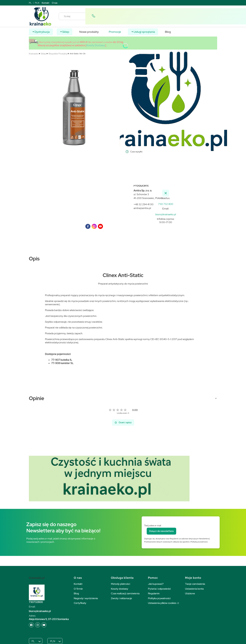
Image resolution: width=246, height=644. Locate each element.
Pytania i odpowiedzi (159, 589)
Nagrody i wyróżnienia (86, 598)
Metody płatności (121, 584)
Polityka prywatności (159, 598)
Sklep (43, 54)
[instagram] (94, 226)
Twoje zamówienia (195, 584)
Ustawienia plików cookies (162, 603)
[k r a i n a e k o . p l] (166, 204)
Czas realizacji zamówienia (125, 593)
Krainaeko (34, 54)
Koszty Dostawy (96, 45)
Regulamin (154, 593)
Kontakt (45, 3)
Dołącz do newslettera (161, 531)
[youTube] (100, 226)
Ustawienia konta (194, 589)
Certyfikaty (80, 603)
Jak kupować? (156, 584)
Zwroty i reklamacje (122, 598)
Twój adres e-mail (153, 525)
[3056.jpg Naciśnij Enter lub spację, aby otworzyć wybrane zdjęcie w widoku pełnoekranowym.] (75, 103)
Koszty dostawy (120, 589)
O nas (55, 3)
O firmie (78, 589)
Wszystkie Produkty (58, 54)
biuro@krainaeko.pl (40, 611)
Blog (76, 593)
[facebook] (88, 226)
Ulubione (190, 593)
